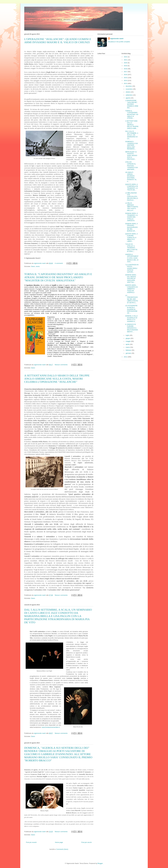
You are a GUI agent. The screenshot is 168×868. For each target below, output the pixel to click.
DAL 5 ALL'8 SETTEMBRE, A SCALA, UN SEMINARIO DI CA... (132, 135)
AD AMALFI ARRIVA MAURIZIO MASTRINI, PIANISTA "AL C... (131, 177)
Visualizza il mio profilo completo (119, 42)
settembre (129, 95)
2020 (126, 63)
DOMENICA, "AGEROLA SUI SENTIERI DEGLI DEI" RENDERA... (132, 145)
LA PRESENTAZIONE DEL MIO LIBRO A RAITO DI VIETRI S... (132, 299)
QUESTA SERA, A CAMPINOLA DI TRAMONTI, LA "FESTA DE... (132, 187)
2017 (126, 72)
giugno (128, 338)
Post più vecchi (87, 842)
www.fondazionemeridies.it (51, 727)
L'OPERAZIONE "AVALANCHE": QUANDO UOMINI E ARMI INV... (132, 104)
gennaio (129, 353)
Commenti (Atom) (62, 849)
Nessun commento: (62, 365)
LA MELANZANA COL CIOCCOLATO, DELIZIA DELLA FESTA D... (132, 197)
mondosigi (39, 13)
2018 (126, 69)
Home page (59, 842)
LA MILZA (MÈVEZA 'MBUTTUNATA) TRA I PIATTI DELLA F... (132, 207)
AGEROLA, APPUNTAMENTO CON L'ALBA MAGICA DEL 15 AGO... (132, 258)
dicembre (129, 86)
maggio (128, 341)
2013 (126, 83)
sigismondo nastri (117, 39)
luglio (128, 335)
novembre (129, 89)
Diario (33, 266)
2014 (126, 81)
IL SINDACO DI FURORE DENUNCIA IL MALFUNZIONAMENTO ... (132, 328)
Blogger (100, 863)
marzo (128, 347)
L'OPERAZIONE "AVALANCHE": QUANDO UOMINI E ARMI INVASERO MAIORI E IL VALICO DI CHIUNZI (58, 41)
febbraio (129, 350)
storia (38, 266)
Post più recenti (31, 842)
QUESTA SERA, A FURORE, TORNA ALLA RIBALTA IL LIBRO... (131, 237)
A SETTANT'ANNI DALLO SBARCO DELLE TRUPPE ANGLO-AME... (132, 125)
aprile (128, 344)
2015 (126, 78)
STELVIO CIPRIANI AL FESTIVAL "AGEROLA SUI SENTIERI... (132, 166)
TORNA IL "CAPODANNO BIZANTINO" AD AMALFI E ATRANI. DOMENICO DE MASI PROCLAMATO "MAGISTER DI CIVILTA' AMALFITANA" (58, 277)
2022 (126, 57)
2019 (126, 66)
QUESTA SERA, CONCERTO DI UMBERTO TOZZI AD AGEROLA (131, 289)
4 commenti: (59, 263)
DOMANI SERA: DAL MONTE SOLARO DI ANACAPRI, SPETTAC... (131, 278)
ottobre (128, 92)
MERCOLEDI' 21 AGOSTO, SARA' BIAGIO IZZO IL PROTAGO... (131, 155)
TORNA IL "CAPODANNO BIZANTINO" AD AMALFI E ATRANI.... (132, 114)
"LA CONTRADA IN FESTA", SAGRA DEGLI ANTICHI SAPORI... (132, 268)
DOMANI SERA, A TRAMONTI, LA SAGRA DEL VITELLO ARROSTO (131, 217)
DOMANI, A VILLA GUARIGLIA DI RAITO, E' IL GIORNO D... (131, 319)
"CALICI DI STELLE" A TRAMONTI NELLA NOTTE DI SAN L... (131, 248)
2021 (126, 60)
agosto (128, 98)
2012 (126, 357)
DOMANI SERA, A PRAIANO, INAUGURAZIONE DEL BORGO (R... (131, 227)
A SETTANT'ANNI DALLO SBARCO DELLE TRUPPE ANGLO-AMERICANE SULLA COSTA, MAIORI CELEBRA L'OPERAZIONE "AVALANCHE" (57, 379)
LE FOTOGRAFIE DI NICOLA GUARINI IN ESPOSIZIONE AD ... (131, 309)
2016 (126, 75)
